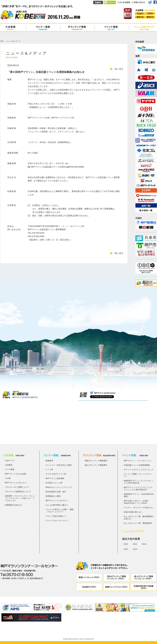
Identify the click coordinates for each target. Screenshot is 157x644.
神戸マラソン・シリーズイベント (138, 461)
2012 (135, 544)
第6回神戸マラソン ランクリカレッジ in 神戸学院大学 (139, 482)
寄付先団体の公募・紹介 (56, 492)
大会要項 (9, 465)
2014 (126, 549)
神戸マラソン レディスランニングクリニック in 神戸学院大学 (138, 489)
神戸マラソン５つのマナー (57, 501)
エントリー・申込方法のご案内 (59, 465)
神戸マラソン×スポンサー (16, 483)
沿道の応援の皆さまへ (133, 512)
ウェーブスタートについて (57, 521)
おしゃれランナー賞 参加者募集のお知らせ (139, 518)
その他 (8, 478)
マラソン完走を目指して (56, 516)
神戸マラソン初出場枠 (55, 478)
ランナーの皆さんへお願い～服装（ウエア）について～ (60, 511)
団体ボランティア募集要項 (96, 461)
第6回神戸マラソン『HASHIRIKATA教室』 (139, 495)
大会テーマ (10, 461)
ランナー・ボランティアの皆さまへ (139, 508)
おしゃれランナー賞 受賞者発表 (138, 523)
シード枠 (49, 470)
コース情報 (10, 469)
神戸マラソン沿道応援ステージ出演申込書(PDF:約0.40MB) (58, 167)
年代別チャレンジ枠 (54, 483)
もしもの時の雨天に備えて (57, 505)
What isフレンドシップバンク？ (59, 487)
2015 (135, 549)
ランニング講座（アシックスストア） (138, 475)
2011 (126, 544)
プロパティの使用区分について (18, 492)
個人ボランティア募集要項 (96, 465)
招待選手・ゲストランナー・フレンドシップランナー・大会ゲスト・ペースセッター (20, 498)
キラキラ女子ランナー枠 (56, 474)
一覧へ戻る (118, 69)
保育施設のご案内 (53, 496)
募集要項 (49, 461)
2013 (144, 544)
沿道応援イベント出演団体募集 (137, 465)
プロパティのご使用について (17, 487)
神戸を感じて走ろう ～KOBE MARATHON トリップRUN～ (136, 502)
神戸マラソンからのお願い (16, 474)
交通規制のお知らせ (13, 505)
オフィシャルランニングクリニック (139, 470)
